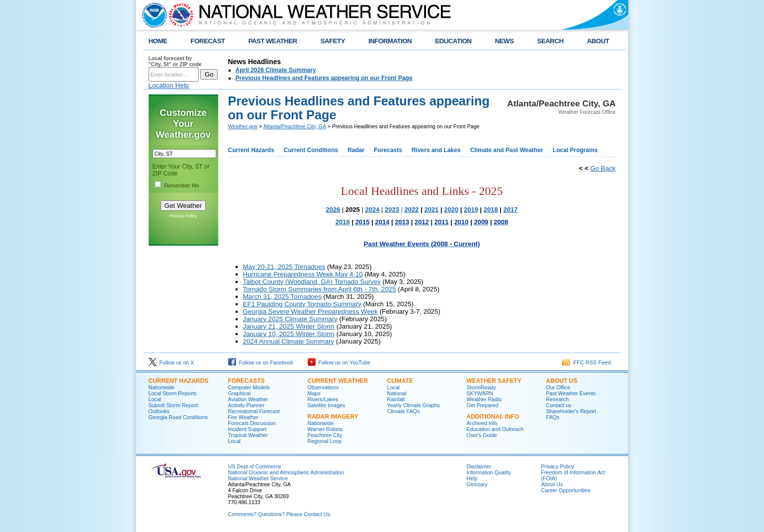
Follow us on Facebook (261, 362)
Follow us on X (171, 362)
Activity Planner (246, 405)
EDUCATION (453, 41)
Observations (323, 387)
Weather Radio (484, 399)
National (397, 393)
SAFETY (333, 41)
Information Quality (489, 472)
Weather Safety (494, 381)
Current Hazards (251, 150)
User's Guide (482, 435)
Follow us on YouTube (339, 362)
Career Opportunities (566, 490)
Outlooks (159, 411)
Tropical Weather (248, 435)
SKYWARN (480, 393)
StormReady (481, 387)
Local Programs (575, 150)
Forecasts (388, 150)
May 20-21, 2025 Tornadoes (284, 267)
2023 (392, 210)
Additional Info (493, 417)
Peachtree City (325, 435)
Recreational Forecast (254, 411)
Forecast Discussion (252, 423)
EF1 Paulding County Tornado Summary (302, 304)
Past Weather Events (571, 393)
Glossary (477, 484)
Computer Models (249, 387)
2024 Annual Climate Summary (289, 341)
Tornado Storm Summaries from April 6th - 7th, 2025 (320, 289)
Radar (356, 150)
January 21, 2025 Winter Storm (289, 326)
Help (472, 478)
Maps (314, 393)
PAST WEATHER (272, 41)
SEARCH (551, 41)
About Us (562, 381)
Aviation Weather (248, 399)
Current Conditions (311, 150)
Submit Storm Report (173, 405)
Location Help (169, 85)
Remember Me (181, 185)
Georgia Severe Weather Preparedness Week (310, 311)
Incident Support (248, 429)
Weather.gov (243, 126)
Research (558, 399)
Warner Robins (325, 429)
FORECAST (208, 41)
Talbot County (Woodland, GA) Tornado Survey (312, 282)
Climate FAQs (404, 411)
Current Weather (338, 381)
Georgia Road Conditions (178, 417)
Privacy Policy (183, 216)
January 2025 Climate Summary (290, 319)
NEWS (505, 41)
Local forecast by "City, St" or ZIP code (175, 61)
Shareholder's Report (571, 411)
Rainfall (396, 399)
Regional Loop (325, 441)
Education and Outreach (495, 429)
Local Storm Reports (173, 393)
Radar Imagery (333, 417)
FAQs (553, 417)
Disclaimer (479, 466)
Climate (400, 381)
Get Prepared (483, 405)
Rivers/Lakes (323, 399)
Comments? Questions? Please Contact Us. (280, 514)
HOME (158, 41)
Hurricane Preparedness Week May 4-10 (303, 274)
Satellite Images (327, 405)
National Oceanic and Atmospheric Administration (286, 472)
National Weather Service (258, 478)
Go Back (603, 168)
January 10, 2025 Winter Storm (289, 334)
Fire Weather (243, 417)
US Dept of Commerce (255, 466)
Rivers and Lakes (436, 150)
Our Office (558, 387)
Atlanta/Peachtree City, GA (295, 126)
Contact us (559, 405)
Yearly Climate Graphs (414, 405)
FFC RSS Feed (586, 362)
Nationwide (162, 387)
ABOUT (598, 41)
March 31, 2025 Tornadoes (282, 297)
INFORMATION (390, 41)
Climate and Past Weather (507, 150)
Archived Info (482, 423)
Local (155, 399)
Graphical (240, 393)
